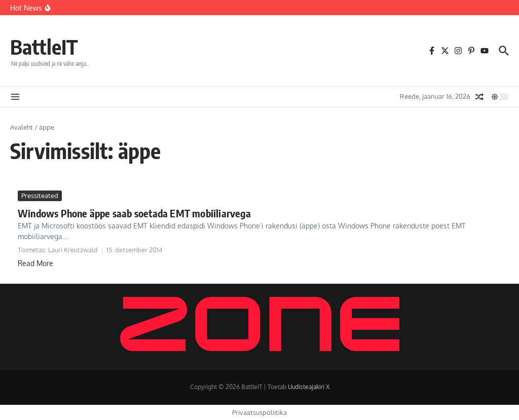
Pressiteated (40, 196)
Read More (35, 263)
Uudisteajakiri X (309, 387)
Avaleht (22, 127)
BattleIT (44, 47)
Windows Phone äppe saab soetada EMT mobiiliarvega (134, 213)
